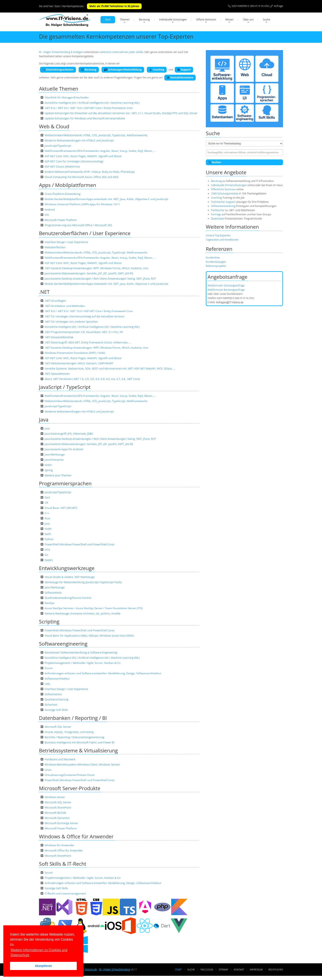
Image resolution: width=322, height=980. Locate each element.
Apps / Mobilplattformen (68, 185)
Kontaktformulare (180, 78)
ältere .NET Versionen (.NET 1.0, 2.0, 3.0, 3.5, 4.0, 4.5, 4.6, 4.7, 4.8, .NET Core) (92, 379)
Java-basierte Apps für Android (64, 449)
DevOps (50, 603)
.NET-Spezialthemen (57, 374)
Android (50, 209)
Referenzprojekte (216, 266)
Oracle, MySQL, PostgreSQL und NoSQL (69, 732)
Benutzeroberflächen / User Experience (85, 233)
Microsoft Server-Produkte (70, 788)
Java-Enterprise (54, 460)
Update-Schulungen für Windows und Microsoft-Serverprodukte (85, 118)
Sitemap (223, 969)
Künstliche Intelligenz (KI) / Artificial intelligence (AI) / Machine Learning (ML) (92, 103)
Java (44, 419)
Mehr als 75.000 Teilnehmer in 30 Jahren (114, 6)
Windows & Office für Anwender (76, 836)
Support (184, 70)
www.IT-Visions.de (86, 969)
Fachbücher (218, 210)
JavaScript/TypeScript (58, 146)
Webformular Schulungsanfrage (226, 286)
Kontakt (239, 969)
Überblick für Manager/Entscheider (67, 97)
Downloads (218, 219)
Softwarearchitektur (57, 679)
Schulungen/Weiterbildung (123, 70)
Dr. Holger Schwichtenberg (115, 969)
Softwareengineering (63, 644)
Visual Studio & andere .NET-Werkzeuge (70, 577)
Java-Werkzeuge (55, 454)
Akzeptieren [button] (43, 966)
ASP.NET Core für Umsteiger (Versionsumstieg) (74, 161)
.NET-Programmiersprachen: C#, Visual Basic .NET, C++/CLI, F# (84, 332)
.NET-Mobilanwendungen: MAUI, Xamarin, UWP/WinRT (79, 363)
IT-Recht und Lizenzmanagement (65, 893)
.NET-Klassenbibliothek (59, 337)
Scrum (49, 668)
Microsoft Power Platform (61, 220)
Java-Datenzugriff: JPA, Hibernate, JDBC (69, 434)
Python (49, 539)
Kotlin (48, 465)
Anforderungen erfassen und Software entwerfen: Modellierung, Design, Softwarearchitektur (103, 673)
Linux (48, 770)
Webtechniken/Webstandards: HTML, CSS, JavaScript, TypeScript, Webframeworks (96, 135)
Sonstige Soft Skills (56, 710)
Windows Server (55, 797)
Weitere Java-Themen (58, 475)
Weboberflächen (55, 247)
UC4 (47, 550)
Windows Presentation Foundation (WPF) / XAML (75, 353)
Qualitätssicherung (57, 699)
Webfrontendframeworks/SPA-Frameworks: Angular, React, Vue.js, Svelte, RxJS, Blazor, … (100, 151)
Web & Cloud (54, 126)
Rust (47, 518)
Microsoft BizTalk (55, 813)
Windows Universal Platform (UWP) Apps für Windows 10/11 (82, 204)
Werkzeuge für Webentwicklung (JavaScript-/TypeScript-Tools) (83, 582)
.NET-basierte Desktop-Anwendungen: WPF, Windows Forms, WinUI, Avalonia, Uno (96, 268)
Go (46, 555)
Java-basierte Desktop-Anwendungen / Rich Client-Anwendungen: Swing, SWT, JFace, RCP (100, 279)
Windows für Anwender (59, 845)
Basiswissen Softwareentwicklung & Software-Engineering (81, 652)
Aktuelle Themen (59, 89)
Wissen (229, 20)
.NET (44, 292)
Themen (125, 20)
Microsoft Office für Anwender (64, 850)
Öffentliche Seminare (223, 189)
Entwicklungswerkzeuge (67, 568)
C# (46, 503)
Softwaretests (53, 593)
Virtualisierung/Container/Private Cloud (69, 775)
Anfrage (278, 6)
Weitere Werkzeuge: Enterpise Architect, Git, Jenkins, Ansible (83, 613)
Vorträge (216, 214)
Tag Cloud (207, 969)
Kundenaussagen (216, 262)
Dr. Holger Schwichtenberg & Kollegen (61, 52)
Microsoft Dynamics (57, 818)
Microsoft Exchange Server (61, 823)
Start (108, 20)
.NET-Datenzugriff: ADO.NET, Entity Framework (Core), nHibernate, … (88, 342)
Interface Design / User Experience (66, 242)
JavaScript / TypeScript (65, 387)
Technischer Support (223, 202)
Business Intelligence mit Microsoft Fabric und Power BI (80, 742)
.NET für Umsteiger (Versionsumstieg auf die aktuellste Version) (84, 316)
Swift (48, 534)
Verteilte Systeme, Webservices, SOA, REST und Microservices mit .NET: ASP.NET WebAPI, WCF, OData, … (110, 368)
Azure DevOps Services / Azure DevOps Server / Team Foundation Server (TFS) (94, 608)
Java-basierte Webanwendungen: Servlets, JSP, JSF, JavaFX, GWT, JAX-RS (89, 273)
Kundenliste (213, 258)
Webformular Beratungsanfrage (226, 290)
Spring (49, 470)
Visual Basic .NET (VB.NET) (61, 508)
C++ (47, 513)
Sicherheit (51, 705)
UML (48, 684)
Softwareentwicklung (223, 206)
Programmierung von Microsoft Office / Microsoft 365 (78, 225)
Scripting (49, 621)
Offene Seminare (206, 20)
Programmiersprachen (65, 483)
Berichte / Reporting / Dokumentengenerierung (74, 737)
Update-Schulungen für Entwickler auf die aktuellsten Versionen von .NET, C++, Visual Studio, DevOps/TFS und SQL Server (121, 113)
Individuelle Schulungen (173, 20)
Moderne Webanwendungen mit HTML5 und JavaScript (79, 140)
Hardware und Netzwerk (60, 759)
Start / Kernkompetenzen (69, 6)
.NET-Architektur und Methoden (65, 306)
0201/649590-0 (240, 6)
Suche (267, 20)
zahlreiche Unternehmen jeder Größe (121, 52)
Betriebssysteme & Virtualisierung (78, 750)
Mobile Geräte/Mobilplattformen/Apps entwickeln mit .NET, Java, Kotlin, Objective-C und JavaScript (106, 199)
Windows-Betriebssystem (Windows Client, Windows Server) (82, 764)
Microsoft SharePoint (58, 807)
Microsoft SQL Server (58, 727)
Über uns (248, 20)
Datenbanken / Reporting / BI (73, 718)
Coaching (157, 70)
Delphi (49, 560)
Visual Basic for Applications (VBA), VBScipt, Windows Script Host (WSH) (89, 636)
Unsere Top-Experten (218, 235)
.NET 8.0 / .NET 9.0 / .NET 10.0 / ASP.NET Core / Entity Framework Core (89, 108)
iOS (47, 215)
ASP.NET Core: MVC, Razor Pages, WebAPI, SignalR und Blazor (83, 156)
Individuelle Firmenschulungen (229, 185)
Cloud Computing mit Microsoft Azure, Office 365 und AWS (82, 177)
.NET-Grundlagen (55, 301)
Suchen (215, 162)
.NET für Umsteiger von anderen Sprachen (71, 322)
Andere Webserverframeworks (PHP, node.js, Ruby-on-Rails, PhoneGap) (90, 172)
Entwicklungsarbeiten (58, 70)
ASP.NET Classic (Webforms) (62, 166)
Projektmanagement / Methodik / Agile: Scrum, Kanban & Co (83, 663)
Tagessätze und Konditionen (222, 240)
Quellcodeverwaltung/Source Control (68, 598)
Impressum (256, 969)
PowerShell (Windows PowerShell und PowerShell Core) (79, 544)
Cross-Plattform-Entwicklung (63, 194)
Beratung (144, 20)
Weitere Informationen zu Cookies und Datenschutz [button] (39, 953)
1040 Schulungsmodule (225, 194)
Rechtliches (276, 969)
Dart (47, 497)
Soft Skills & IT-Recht (63, 864)
